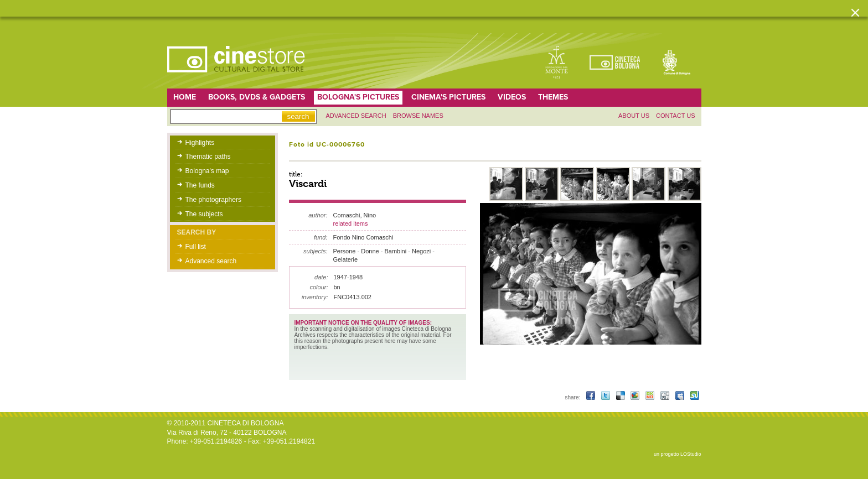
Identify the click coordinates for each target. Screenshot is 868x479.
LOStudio (691, 454)
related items (351, 223)
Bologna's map (207, 171)
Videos (512, 97)
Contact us (676, 116)
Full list (196, 247)
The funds (200, 185)
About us (634, 116)
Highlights (200, 143)
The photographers (213, 200)
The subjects (204, 214)
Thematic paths (208, 157)
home (185, 97)
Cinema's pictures (448, 97)
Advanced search (356, 116)
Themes (553, 97)
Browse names (418, 116)
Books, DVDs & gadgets (257, 97)
